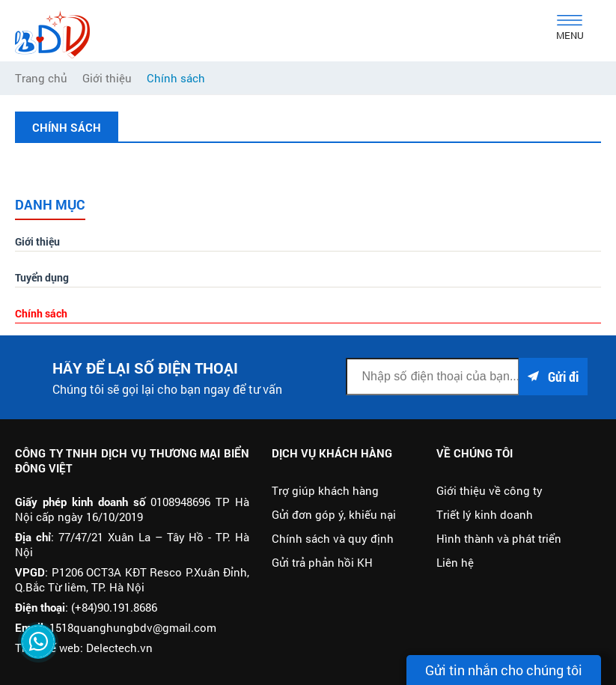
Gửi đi (553, 377)
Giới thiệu (37, 241)
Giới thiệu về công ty (490, 490)
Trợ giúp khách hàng (325, 490)
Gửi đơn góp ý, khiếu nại (334, 514)
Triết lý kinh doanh (485, 514)
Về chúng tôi (475, 453)
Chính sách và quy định (333, 538)
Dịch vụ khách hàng (332, 453)
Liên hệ (455, 562)
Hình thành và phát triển (499, 538)
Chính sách (41, 313)
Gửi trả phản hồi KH (322, 562)
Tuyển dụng (42, 277)
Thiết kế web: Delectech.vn (84, 648)
